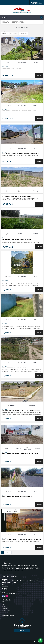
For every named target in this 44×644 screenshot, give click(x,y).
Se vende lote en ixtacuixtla (11, 68)
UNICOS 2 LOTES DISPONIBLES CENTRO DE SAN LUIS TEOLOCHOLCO (21, 411)
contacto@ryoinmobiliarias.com (10, 594)
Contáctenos (6, 613)
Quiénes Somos (6, 611)
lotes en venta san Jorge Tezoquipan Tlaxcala (17, 196)
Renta (4, 606)
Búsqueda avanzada (22, 27)
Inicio (4, 602)
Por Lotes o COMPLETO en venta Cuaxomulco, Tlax (18, 282)
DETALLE (39, 76)
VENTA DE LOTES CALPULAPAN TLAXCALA (14, 368)
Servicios (5, 609)
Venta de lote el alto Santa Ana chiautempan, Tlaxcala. (20, 454)
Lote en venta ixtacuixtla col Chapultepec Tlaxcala (19, 111)
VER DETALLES (22, 49)
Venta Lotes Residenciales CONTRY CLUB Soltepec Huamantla (22, 540)
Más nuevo (5, 34)
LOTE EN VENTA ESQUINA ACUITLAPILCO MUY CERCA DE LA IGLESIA (21, 154)
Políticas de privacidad (8, 615)
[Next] (10, 552)
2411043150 (36, 3)
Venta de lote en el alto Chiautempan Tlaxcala (18, 497)
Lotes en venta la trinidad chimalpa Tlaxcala (17, 239)
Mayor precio (23, 34)
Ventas (4, 604)
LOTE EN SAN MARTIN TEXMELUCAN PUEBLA (15, 325)
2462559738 (37, 2)
